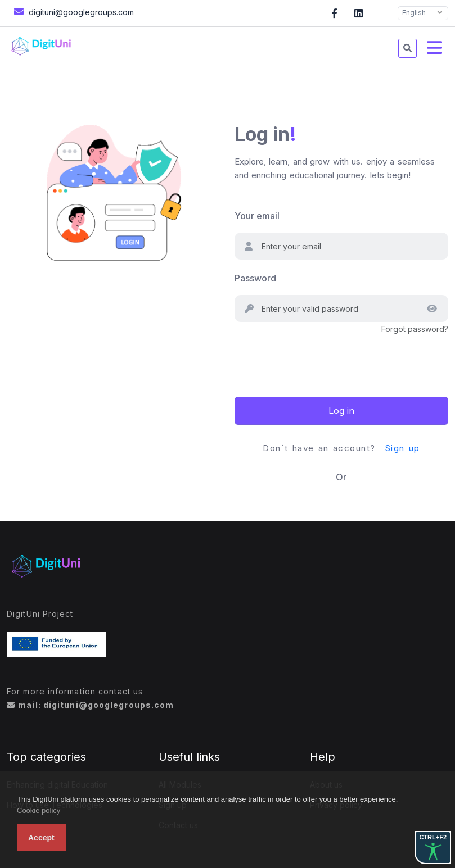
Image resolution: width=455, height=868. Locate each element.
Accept (41, 838)
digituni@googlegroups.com (73, 12)
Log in (341, 411)
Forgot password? (415, 329)
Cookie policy (39, 810)
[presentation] (320, 358)
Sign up (403, 448)
